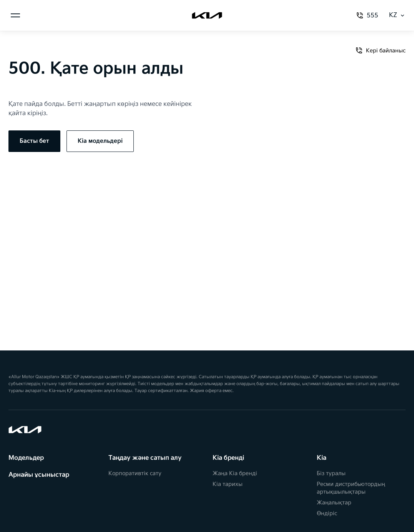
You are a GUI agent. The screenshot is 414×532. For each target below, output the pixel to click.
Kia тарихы (228, 484)
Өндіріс (327, 513)
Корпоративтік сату (135, 473)
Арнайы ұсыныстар (39, 475)
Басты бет (34, 141)
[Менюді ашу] (15, 15)
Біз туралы (331, 473)
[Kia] (207, 15)
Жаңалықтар (334, 503)
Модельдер (26, 458)
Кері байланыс (380, 50)
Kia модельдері (100, 141)
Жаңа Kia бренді (235, 473)
